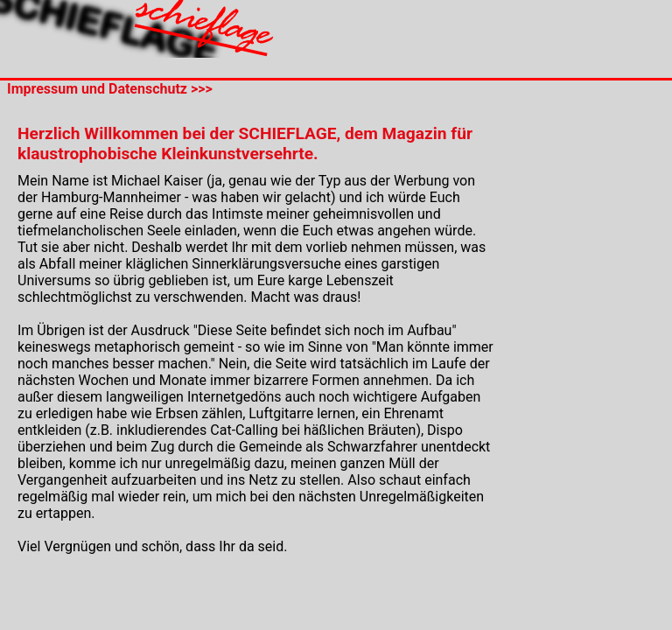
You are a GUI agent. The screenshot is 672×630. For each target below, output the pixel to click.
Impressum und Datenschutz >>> (106, 89)
